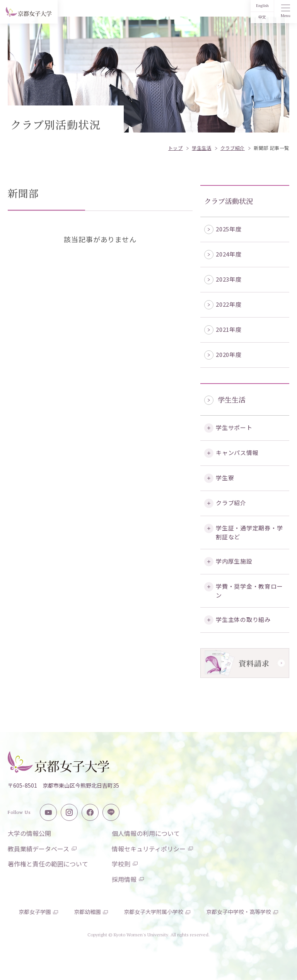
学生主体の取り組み (243, 619)
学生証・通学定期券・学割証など (249, 532)
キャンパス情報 (237, 453)
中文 (262, 17)
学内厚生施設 (234, 561)
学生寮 (225, 478)
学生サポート (234, 427)
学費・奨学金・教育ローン (249, 591)
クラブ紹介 (231, 503)
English (262, 6)
